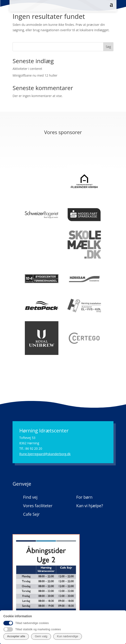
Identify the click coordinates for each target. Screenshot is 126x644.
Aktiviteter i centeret (27, 69)
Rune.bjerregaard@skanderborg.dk (45, 454)
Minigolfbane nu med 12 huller (35, 75)
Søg (108, 47)
